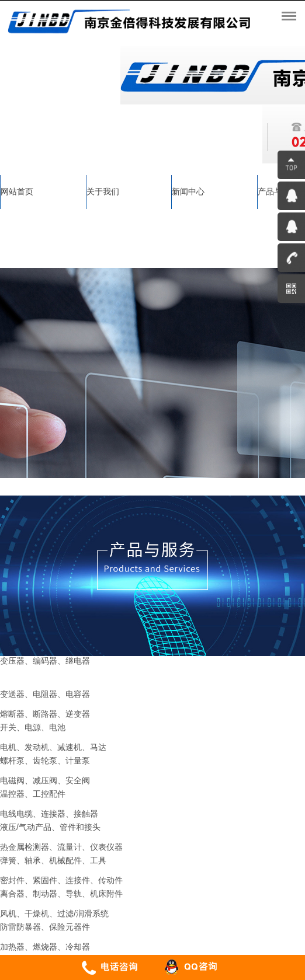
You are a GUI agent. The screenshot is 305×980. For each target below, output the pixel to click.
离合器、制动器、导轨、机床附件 (61, 894)
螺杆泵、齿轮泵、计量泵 (45, 761)
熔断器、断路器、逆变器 (45, 714)
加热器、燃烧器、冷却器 (45, 947)
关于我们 (103, 191)
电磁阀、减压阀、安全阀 (45, 780)
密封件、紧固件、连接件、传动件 (61, 880)
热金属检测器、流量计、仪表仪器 (61, 847)
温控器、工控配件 (33, 794)
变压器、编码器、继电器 (45, 661)
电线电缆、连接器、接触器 (49, 814)
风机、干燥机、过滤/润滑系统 (54, 913)
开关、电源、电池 (33, 727)
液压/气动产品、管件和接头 (50, 827)
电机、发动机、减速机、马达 (53, 747)
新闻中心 (188, 191)
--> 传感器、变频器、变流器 (51, 681)
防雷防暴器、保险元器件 (45, 927)
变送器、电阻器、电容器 (45, 694)
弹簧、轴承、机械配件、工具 (53, 860)
